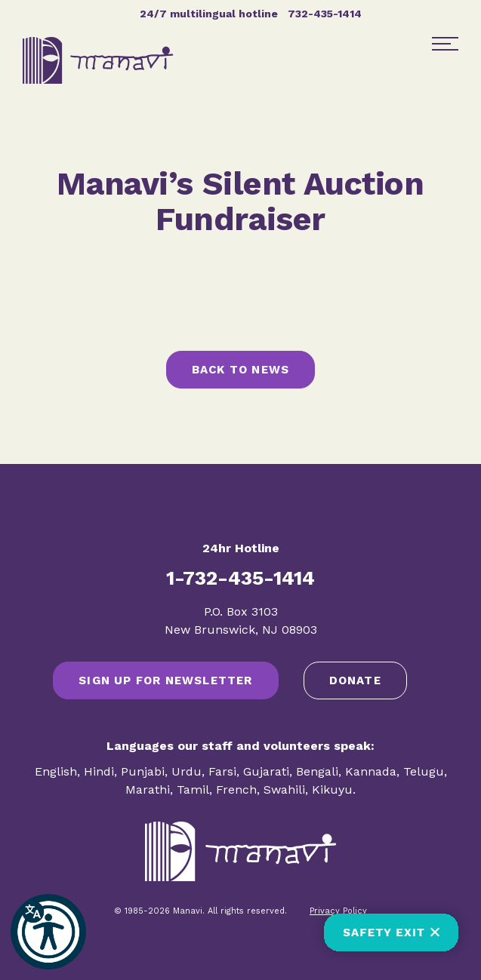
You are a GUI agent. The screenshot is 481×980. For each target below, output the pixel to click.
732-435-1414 (325, 14)
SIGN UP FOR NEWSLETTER (165, 680)
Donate (355, 680)
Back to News (240, 370)
